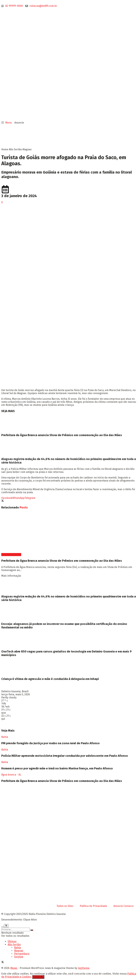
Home (5, 149)
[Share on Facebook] (7, 498)
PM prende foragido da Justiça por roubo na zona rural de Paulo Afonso (50, 743)
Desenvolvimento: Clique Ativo (19, 920)
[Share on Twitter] (3, 501)
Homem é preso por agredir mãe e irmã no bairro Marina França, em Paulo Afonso (57, 768)
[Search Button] (32, 930)
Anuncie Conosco (123, 906)
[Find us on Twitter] (3, 962)
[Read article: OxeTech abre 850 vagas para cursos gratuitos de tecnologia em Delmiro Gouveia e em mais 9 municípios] (69, 639)
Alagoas (27, 149)
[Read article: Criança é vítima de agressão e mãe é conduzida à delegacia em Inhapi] (69, 667)
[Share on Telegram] (30, 498)
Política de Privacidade (93, 906)
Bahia (5, 737)
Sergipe (19, 957)
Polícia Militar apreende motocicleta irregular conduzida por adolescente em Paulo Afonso (65, 756)
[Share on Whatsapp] (19, 498)
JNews (14, 968)
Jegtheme (84, 968)
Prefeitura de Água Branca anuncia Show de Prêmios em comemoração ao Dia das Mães (62, 435)
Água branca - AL (11, 555)
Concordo (38, 977)
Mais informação (11, 576)
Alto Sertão (15, 149)
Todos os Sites (65, 906)
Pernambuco (22, 954)
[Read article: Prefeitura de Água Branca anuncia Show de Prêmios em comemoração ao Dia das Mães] (69, 423)
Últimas (12, 941)
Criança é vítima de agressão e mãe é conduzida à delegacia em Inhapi (50, 679)
